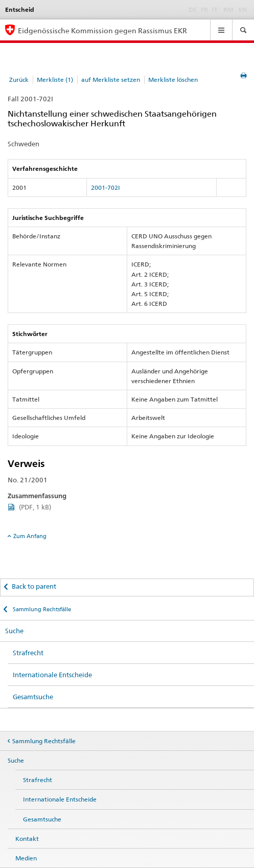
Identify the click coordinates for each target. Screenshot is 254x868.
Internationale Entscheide (52, 675)
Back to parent (34, 586)
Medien (26, 858)
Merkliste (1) (55, 80)
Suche (14, 631)
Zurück (19, 80)
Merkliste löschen (173, 80)
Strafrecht (28, 653)
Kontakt (27, 839)
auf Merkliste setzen (111, 80)
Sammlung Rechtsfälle (41, 609)
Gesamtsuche (33, 697)
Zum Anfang (30, 536)
